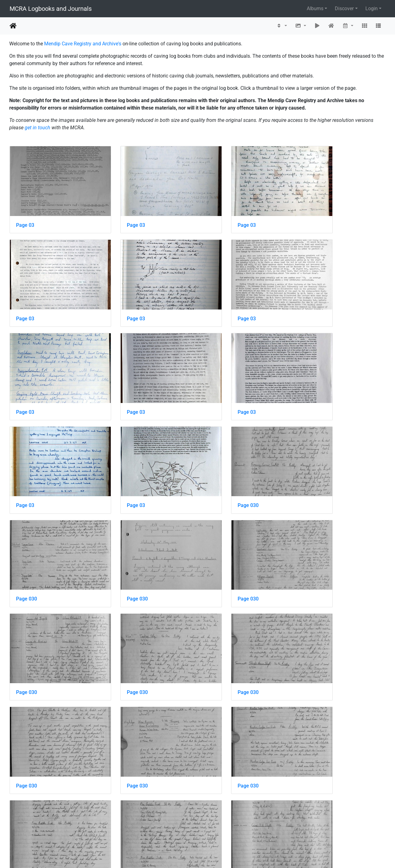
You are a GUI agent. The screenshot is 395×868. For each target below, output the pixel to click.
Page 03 (25, 215)
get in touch (37, 128)
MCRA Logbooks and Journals (51, 9)
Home (13, 26)
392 (227, 831)
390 (195, 831)
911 (254, 831)
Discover (344, 8)
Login (372, 8)
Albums (315, 8)
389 (179, 831)
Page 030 (315, 382)
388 (163, 831)
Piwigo (211, 855)
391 (211, 831)
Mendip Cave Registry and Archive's (83, 44)
